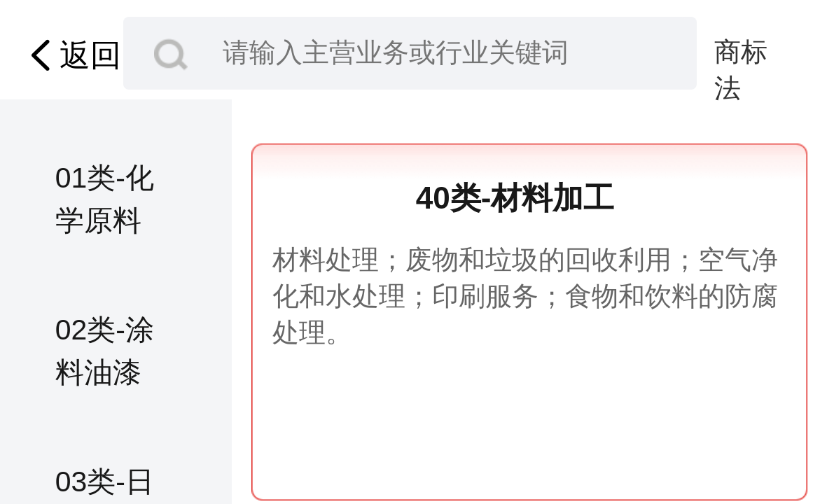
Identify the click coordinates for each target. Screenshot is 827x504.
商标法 (741, 54)
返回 (71, 55)
